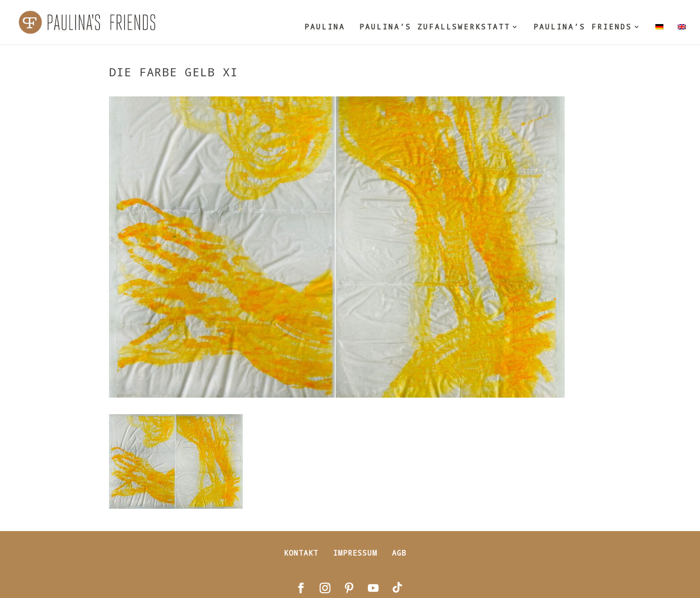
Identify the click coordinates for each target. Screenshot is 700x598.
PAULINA (325, 27)
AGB (399, 553)
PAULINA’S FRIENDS (583, 27)
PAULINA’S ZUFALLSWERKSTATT (435, 27)
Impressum (355, 553)
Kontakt (301, 553)
